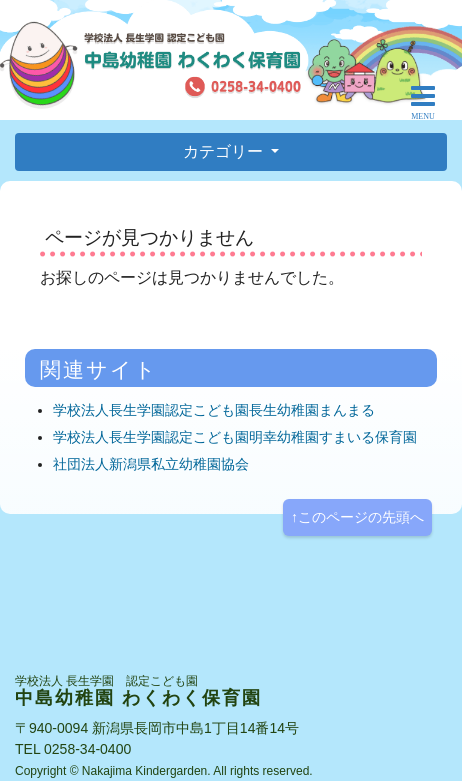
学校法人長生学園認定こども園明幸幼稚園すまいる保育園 (235, 437)
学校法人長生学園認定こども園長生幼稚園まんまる (214, 410)
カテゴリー (225, 151)
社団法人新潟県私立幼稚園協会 (151, 464)
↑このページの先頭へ (357, 517)
